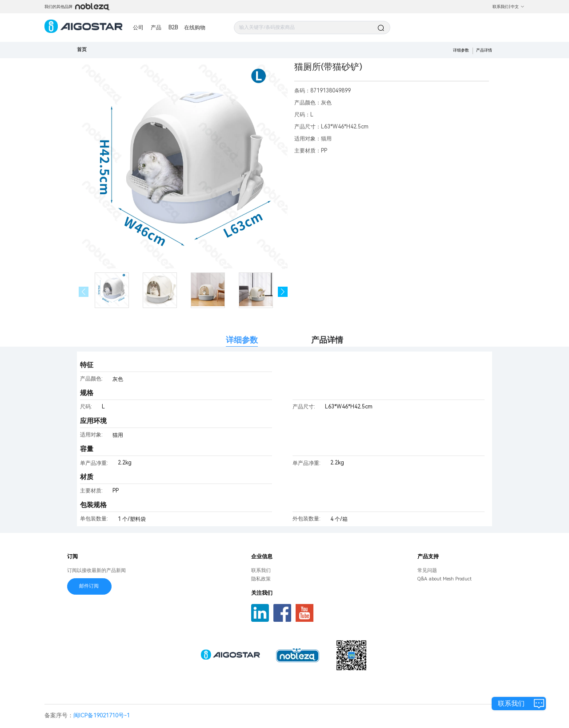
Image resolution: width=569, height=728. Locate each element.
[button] (283, 292)
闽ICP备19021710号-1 (102, 715)
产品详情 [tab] (327, 340)
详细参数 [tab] (242, 340)
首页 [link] (82, 50)
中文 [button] (518, 7)
